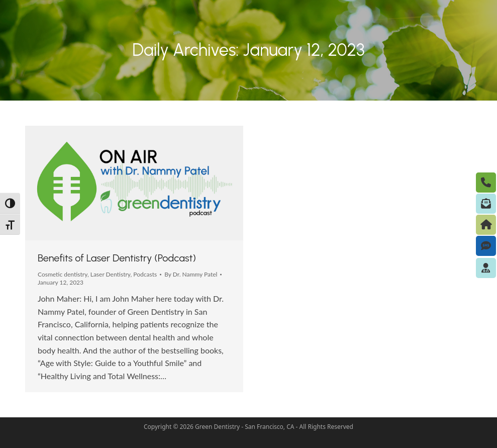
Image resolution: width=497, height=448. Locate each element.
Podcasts (145, 274)
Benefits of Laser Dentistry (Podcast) (117, 258)
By (191, 274)
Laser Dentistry (111, 274)
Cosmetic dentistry (63, 274)
